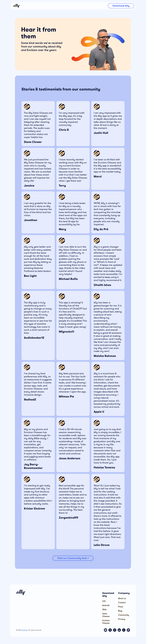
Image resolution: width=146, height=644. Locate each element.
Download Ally (121, 6)
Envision (25, 630)
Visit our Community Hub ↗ (73, 558)
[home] (16, 6)
